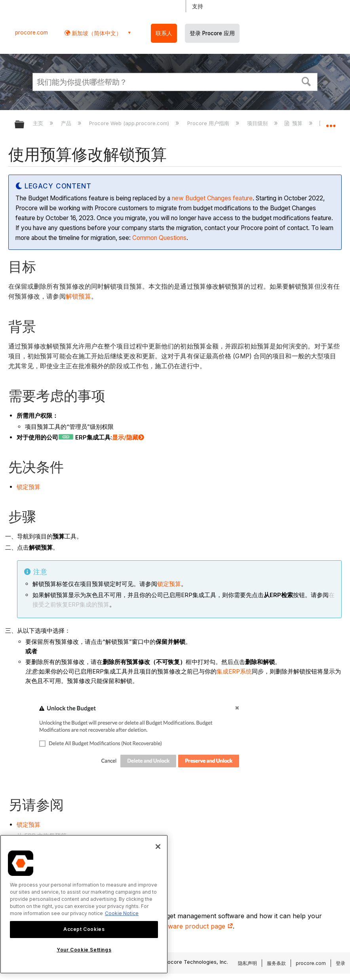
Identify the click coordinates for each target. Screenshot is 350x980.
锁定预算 (29, 487)
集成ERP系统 (234, 671)
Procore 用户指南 (209, 123)
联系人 (164, 33)
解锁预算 (78, 296)
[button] (306, 81)
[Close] (158, 847)
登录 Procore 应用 (212, 33)
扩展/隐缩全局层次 (25, 125)
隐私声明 (247, 963)
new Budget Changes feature (212, 198)
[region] (84, 904)
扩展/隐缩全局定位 (331, 122)
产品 (67, 123)
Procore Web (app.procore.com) (130, 123)
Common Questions (159, 238)
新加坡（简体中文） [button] (96, 33)
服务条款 (276, 963)
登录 (340, 963)
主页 (39, 123)
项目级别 (258, 123)
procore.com (31, 32)
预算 (294, 123)
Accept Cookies (84, 929)
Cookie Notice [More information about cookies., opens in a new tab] (122, 913)
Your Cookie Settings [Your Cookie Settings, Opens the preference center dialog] (84, 950)
